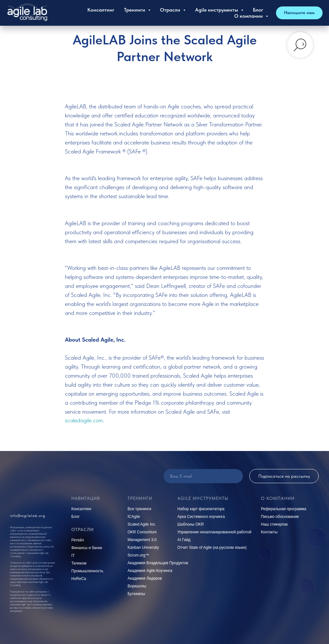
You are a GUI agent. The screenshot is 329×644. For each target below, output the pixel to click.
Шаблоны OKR (191, 524)
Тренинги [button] (135, 10)
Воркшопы (137, 586)
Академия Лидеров (145, 578)
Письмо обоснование (280, 517)
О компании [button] (249, 16)
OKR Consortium (142, 532)
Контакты (269, 532)
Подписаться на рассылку (284, 476)
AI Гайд (184, 540)
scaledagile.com (84, 420)
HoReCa (79, 579)
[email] (203, 476)
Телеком (79, 563)
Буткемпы (136, 594)
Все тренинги (139, 509)
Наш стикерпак (274, 524)
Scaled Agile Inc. (142, 524)
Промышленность (87, 571)
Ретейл (78, 540)
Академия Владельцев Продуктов (158, 563)
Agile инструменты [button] (217, 10)
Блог (258, 10)
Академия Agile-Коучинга (150, 571)
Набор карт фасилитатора (201, 509)
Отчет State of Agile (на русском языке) (212, 547)
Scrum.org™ (138, 555)
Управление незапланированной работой (214, 532)
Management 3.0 (142, 540)
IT (73, 556)
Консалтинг (101, 10)
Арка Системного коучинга (201, 517)
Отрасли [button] (171, 10)
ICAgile (134, 517)
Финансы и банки (87, 548)
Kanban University (143, 547)
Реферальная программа (284, 509)
